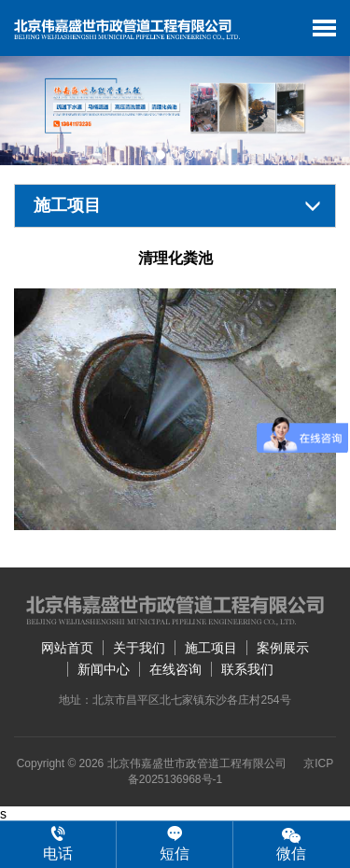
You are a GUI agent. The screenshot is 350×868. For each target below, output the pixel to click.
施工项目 (211, 648)
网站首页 (67, 648)
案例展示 (283, 648)
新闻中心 (104, 669)
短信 (175, 844)
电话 (58, 844)
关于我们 (139, 648)
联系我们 (247, 669)
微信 (292, 843)
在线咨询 (175, 669)
